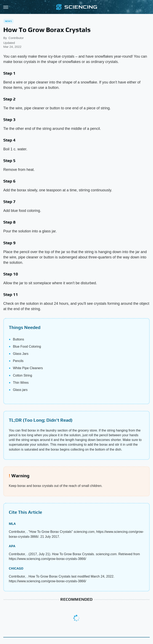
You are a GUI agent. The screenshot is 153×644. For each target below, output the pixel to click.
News (8, 21)
